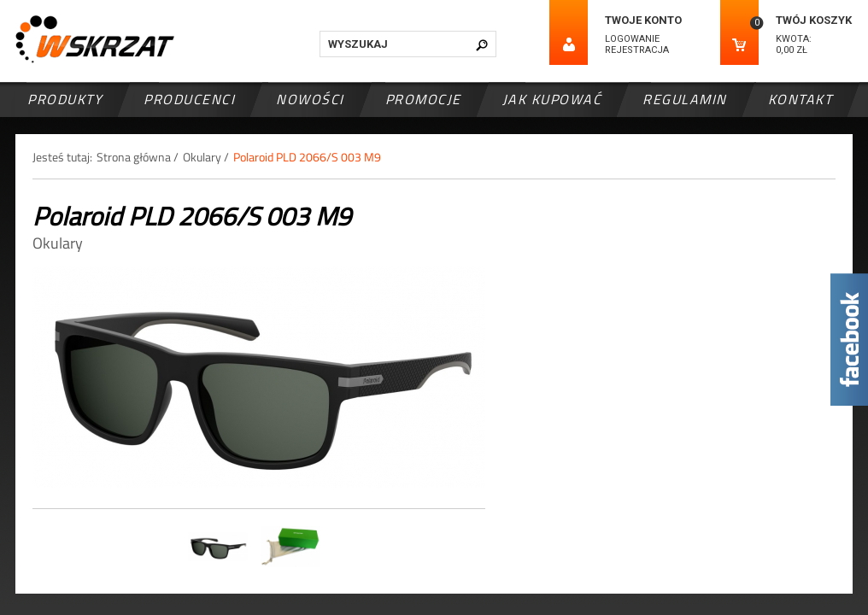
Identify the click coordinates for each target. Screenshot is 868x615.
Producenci (189, 99)
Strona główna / (138, 157)
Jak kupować (552, 99)
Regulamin (685, 99)
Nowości (310, 99)
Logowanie (632, 39)
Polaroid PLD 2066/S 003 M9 (307, 157)
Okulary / (206, 157)
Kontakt (801, 99)
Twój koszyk (814, 20)
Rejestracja (637, 50)
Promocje (423, 99)
